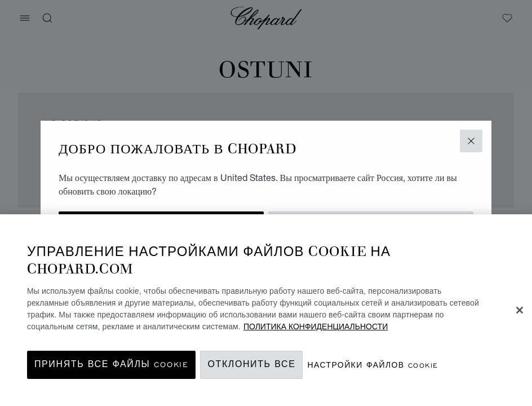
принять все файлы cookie (111, 365)
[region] (266, 310)
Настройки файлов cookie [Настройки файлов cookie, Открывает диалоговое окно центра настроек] (373, 365)
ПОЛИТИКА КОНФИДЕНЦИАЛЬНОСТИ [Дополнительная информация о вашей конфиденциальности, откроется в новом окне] (316, 326)
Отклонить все (251, 365)
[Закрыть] (520, 310)
